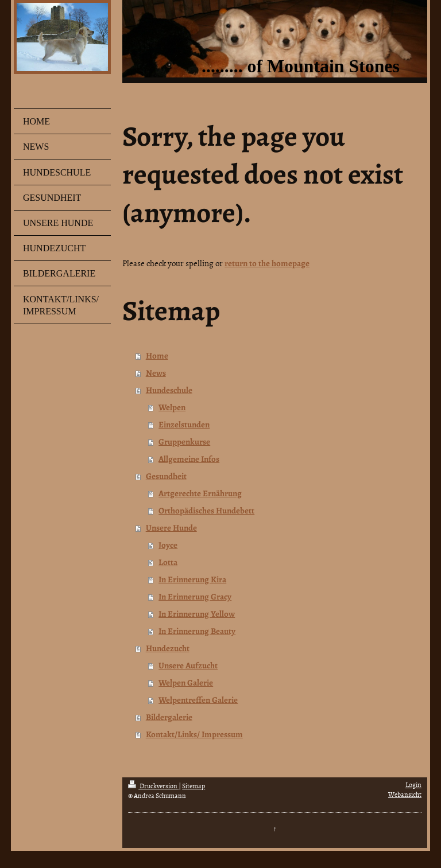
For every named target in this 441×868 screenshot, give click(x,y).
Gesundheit (166, 476)
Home (157, 356)
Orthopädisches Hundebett (206, 511)
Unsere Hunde (171, 528)
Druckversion (153, 786)
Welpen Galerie (186, 683)
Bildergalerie (169, 717)
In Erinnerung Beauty (197, 631)
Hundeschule (169, 390)
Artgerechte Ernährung (200, 493)
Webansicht (405, 795)
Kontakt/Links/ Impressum (194, 734)
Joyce (168, 545)
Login (413, 785)
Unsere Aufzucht (188, 665)
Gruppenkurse (184, 442)
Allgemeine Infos (189, 459)
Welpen (172, 407)
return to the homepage (267, 263)
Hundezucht (168, 648)
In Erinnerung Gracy (195, 597)
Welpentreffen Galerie (198, 700)
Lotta (168, 562)
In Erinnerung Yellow (197, 614)
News (156, 373)
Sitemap (194, 786)
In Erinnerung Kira (192, 579)
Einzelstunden (184, 425)
